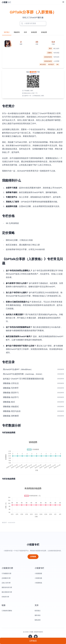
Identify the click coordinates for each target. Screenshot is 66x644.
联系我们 (38, 611)
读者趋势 (34, 32)
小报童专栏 (33, 545)
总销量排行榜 (6, 578)
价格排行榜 (5, 597)
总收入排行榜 (6, 583)
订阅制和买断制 (7, 611)
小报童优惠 (38, 578)
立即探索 (33, 557)
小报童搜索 (38, 574)
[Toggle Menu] (63, 2)
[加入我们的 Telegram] (36, 637)
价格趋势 (44, 32)
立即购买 (33, 641)
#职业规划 (43, 64)
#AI (58, 64)
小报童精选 (38, 583)
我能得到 (17, 32)
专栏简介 (7, 32)
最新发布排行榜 (7, 587)
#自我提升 (51, 64)
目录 (25, 32)
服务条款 (38, 615)
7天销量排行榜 (6, 574)
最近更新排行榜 (7, 592)
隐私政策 (38, 620)
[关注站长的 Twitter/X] (30, 637)
